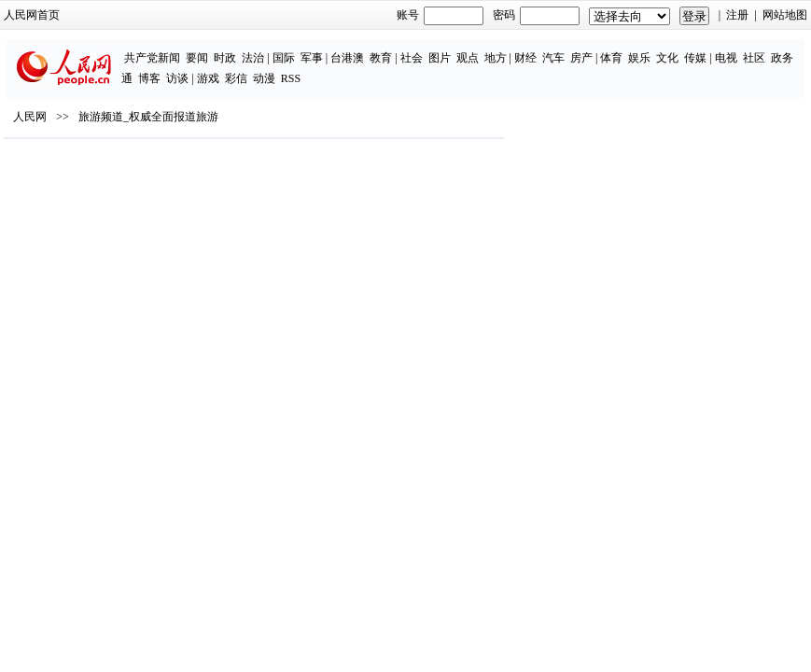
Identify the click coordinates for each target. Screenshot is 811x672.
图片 (440, 58)
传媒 (695, 58)
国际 (284, 58)
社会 (412, 58)
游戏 (208, 78)
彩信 (236, 78)
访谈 (177, 78)
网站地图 (785, 15)
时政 (225, 58)
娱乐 (639, 58)
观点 (468, 58)
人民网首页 (32, 15)
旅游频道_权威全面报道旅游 (148, 117)
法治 (253, 58)
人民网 (30, 117)
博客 (149, 78)
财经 (525, 58)
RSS (291, 78)
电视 (726, 58)
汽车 (553, 58)
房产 (581, 58)
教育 (381, 58)
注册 (737, 15)
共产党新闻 (152, 58)
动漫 (264, 78)
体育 (611, 58)
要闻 (197, 58)
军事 (312, 58)
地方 (496, 58)
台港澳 (347, 58)
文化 (667, 58)
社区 (754, 58)
